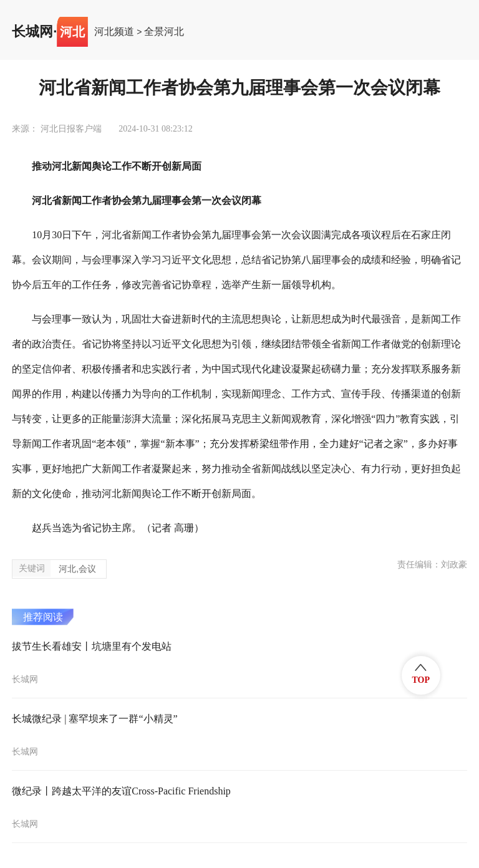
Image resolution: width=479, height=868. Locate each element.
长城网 (32, 32)
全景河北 (164, 32)
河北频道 (114, 32)
